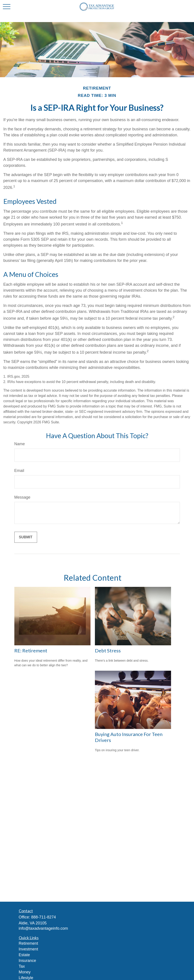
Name (20, 444)
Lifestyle (26, 978)
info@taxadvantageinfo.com (43, 928)
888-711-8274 (43, 917)
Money (25, 972)
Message (22, 497)
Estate (24, 955)
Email (19, 471)
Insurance (27, 961)
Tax (22, 966)
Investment (28, 949)
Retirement (28, 943)
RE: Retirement (31, 651)
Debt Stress (108, 651)
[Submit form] (26, 537)
